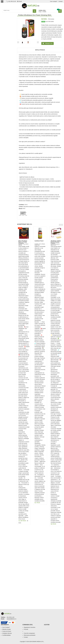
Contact (61, 1)
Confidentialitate (6, 635)
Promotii (26, 629)
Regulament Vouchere (30, 627)
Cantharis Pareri (39, 241)
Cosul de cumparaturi (29, 633)
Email (19, 1)
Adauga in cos (49, 43)
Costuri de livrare (7, 631)
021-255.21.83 (11, 1)
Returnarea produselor (30, 635)
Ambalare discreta (7, 633)
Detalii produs (40, 50)
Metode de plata (6, 629)
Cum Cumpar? (6, 627)
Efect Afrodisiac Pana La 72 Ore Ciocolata (23, 242)
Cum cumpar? (54, 1)
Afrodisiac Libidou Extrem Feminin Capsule (56, 242)
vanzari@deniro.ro (12, 619)
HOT (24, 209)
